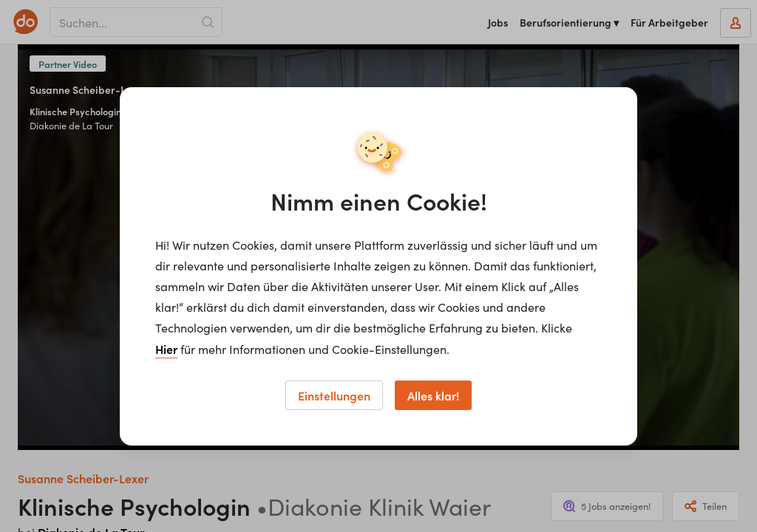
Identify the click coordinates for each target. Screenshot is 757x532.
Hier (166, 349)
